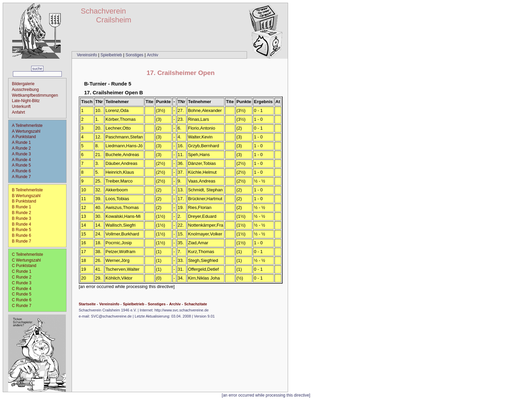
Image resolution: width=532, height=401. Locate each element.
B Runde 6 (24, 235)
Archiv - (176, 304)
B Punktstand (24, 201)
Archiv (153, 55)
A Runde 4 (24, 160)
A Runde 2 (24, 148)
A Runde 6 (24, 171)
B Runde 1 (24, 207)
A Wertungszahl (26, 131)
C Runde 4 (24, 289)
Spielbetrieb (112, 55)
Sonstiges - (158, 304)
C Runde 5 (24, 294)
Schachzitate (196, 304)
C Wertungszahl (26, 260)
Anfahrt (18, 112)
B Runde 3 (24, 218)
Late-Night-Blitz (26, 101)
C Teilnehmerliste (27, 254)
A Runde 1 (24, 142)
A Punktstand (24, 137)
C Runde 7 (24, 306)
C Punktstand (24, 266)
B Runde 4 (24, 224)
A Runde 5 (24, 165)
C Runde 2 (24, 277)
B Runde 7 (24, 241)
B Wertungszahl (26, 196)
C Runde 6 (24, 300)
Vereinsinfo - (110, 304)
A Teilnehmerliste (27, 126)
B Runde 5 (24, 230)
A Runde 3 (24, 154)
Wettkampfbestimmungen (35, 95)
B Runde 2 (24, 213)
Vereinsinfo (87, 55)
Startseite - (88, 304)
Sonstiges (135, 55)
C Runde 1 (24, 271)
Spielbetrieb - (135, 304)
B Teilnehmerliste (27, 190)
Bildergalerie (23, 84)
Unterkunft (21, 107)
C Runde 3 (24, 283)
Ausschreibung (25, 90)
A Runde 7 (24, 177)
